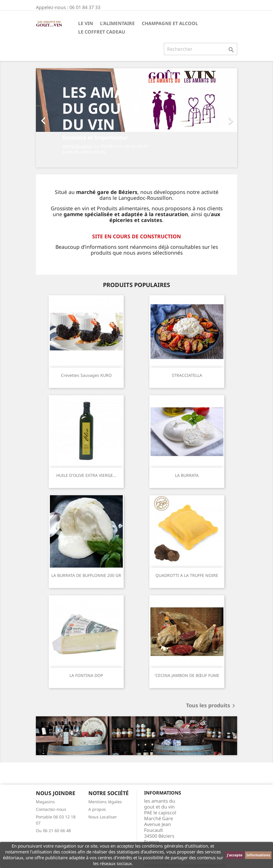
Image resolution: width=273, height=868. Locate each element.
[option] (136, 118)
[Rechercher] (201, 49)
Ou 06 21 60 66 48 (53, 831)
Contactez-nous (51, 809)
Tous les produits (212, 706)
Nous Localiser (103, 817)
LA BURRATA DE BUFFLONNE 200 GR (86, 575)
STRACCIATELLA (187, 375)
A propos (97, 809)
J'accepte (235, 855)
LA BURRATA (187, 475)
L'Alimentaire (117, 23)
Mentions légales (105, 802)
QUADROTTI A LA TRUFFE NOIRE (187, 575)
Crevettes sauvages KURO (86, 375)
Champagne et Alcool (170, 23)
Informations (258, 855)
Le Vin (86, 23)
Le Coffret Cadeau (102, 32)
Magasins (45, 802)
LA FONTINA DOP (86, 675)
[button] (51, 118)
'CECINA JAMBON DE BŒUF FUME (187, 675)
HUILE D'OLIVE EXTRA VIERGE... (86, 475)
